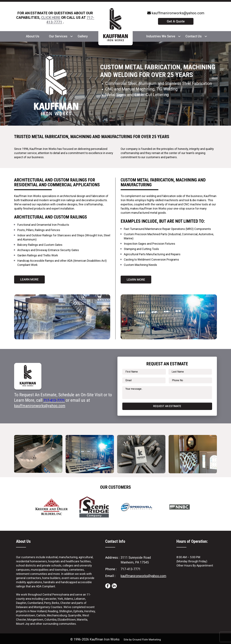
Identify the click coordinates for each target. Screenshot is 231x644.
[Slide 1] (209, 122)
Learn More (30, 278)
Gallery (83, 36)
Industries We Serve (161, 36)
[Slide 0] (206, 122)
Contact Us (194, 36)
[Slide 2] (212, 122)
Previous (17, 504)
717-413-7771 (131, 568)
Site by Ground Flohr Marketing (142, 638)
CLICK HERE (51, 18)
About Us (33, 36)
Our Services (58, 36)
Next (214, 504)
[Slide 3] (216, 122)
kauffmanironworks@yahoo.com (176, 13)
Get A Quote (176, 21)
